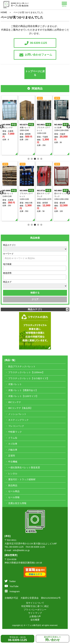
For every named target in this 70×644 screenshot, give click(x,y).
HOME (4, 12)
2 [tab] (32, 158)
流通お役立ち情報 (17, 503)
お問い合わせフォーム (36, 55)
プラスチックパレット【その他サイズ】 (29, 378)
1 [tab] (29, 158)
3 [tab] (35, 158)
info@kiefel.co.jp (21, 550)
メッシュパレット (17, 414)
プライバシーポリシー (35, 610)
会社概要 (35, 620)
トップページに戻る (35, 73)
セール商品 (14, 491)
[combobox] (35, 268)
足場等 (12, 456)
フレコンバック (16, 426)
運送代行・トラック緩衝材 (22, 479)
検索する (35, 293)
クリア (35, 299)
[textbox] (5, 268)
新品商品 (13, 485)
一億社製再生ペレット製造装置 (24, 467)
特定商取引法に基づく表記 (35, 606)
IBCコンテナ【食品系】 (20, 408)
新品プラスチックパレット (22, 366)
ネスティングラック (18, 420)
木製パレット (15, 384)
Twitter (10, 581)
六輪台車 (13, 450)
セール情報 (14, 497)
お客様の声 (35, 616)
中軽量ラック (15, 432)
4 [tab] (38, 158)
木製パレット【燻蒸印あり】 (23, 390)
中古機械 (13, 462)
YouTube (12, 586)
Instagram (12, 591)
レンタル (13, 473)
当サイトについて (35, 603)
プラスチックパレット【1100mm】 (26, 372)
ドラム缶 (13, 438)
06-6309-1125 (36, 43)
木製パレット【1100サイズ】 (23, 396)
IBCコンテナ (15, 402)
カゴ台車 (13, 444)
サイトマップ (35, 613)
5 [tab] (41, 158)
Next (68, 126)
